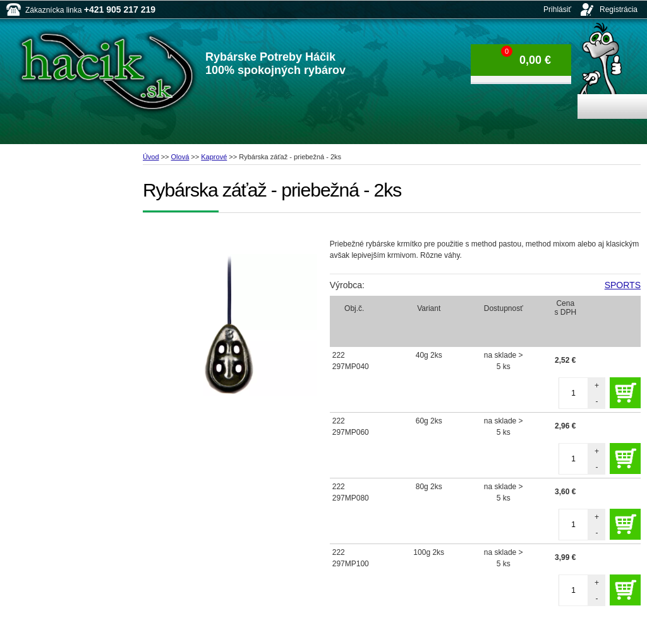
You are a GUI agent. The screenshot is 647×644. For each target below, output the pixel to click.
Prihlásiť (557, 9)
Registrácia (619, 9)
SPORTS (623, 285)
